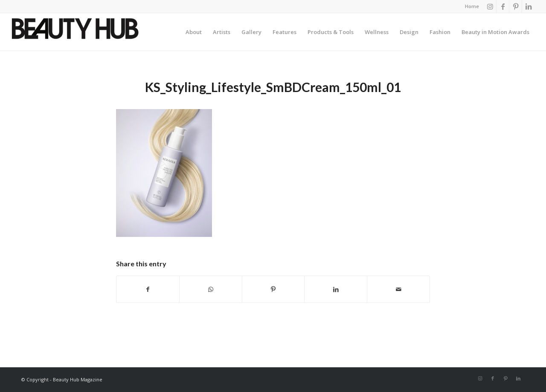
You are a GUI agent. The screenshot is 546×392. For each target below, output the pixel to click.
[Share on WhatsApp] (211, 289)
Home (472, 6)
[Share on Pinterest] (273, 289)
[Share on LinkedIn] (336, 289)
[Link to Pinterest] (516, 6)
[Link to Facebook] (503, 6)
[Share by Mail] (398, 289)
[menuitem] (470, 6)
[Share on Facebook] (148, 289)
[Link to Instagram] (490, 6)
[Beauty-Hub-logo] (75, 34)
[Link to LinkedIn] (529, 6)
